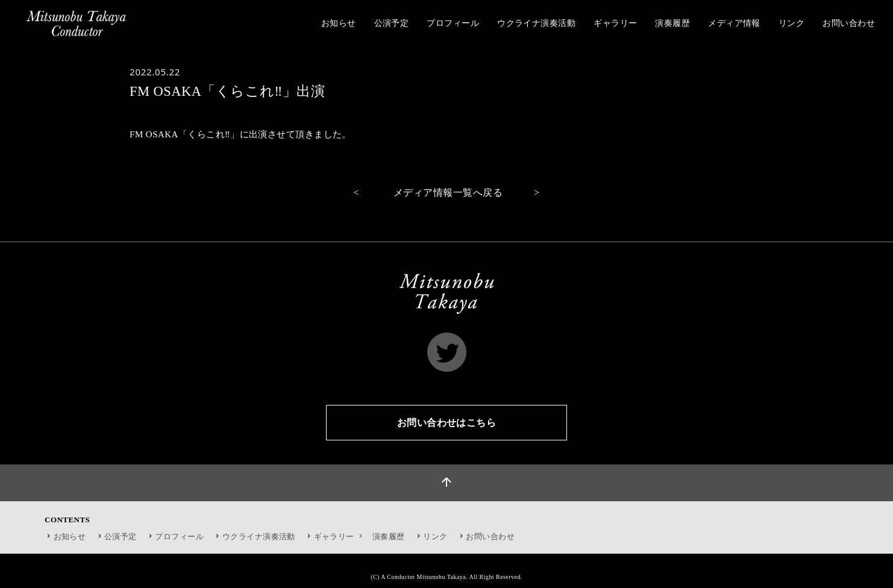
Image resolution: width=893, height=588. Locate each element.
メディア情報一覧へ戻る (448, 192)
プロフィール (179, 536)
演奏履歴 (389, 536)
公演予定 (121, 536)
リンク (435, 536)
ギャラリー (340, 536)
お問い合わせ (490, 536)
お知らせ (70, 536)
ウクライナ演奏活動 (259, 536)
